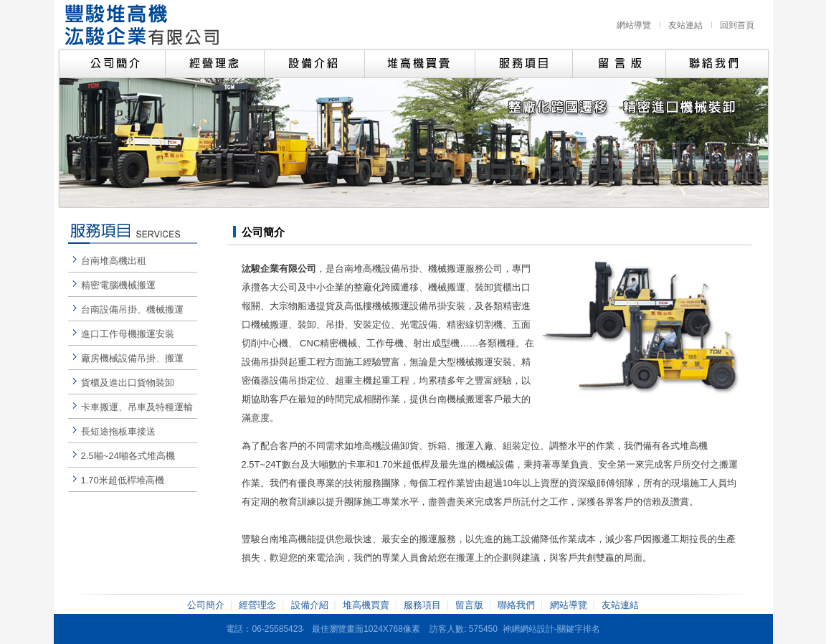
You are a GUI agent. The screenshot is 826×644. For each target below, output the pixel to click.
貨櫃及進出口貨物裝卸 (128, 383)
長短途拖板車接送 (118, 431)
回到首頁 (737, 25)
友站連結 (685, 25)
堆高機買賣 (366, 605)
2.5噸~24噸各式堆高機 (128, 456)
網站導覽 (634, 25)
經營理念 (257, 605)
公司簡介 (206, 605)
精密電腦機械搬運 (118, 285)
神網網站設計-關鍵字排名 (551, 629)
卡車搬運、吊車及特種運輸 (137, 407)
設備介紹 (310, 605)
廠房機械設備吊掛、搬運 (132, 358)
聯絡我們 (516, 605)
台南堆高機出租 (114, 261)
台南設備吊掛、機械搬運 (132, 309)
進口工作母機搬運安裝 (128, 334)
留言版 (469, 605)
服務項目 (422, 605)
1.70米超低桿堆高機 (123, 480)
